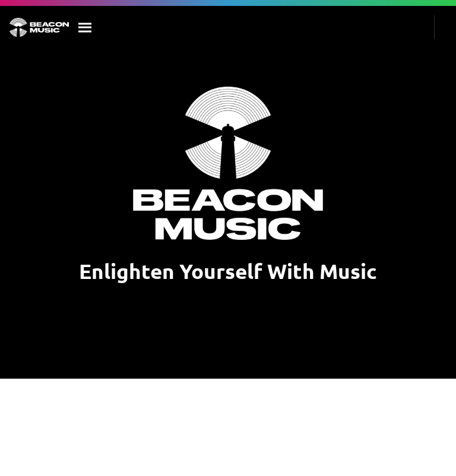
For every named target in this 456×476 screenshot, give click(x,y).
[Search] (85, 27)
